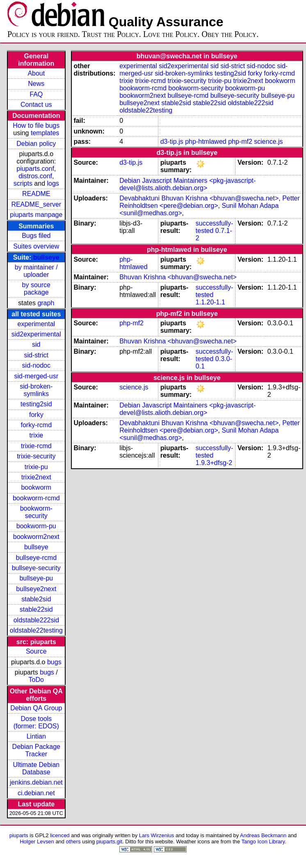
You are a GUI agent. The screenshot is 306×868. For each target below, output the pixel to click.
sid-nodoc (36, 365)
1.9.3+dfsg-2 (214, 463)
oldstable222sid (36, 620)
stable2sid (36, 599)
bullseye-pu (36, 578)
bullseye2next (36, 589)
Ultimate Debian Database (36, 768)
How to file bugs (36, 125)
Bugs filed (36, 236)
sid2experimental (36, 334)
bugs (54, 662)
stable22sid (36, 609)
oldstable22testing (36, 630)
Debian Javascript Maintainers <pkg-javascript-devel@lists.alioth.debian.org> (187, 184)
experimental (36, 324)
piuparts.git (109, 842)
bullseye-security (36, 568)
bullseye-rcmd (36, 558)
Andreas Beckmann (263, 835)
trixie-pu (36, 467)
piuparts (19, 835)
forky (36, 415)
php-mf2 (240, 142)
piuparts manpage (36, 215)
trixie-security (36, 456)
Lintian (36, 736)
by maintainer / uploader (36, 271)
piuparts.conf (35, 169)
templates (45, 133)
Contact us (36, 105)
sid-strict (37, 355)
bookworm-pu (36, 526)
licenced (60, 835)
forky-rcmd (37, 425)
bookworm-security (36, 512)
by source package (36, 289)
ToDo (36, 680)
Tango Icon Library (263, 842)
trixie (36, 435)
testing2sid (36, 404)
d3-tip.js (172, 142)
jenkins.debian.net (36, 782)
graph (46, 303)
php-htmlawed (206, 142)
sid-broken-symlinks (36, 390)
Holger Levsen (37, 842)
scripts (23, 183)
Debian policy (36, 144)
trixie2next (36, 477)
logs (53, 183)
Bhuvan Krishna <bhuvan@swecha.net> (178, 277)
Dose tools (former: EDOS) (36, 722)
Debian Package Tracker (36, 750)
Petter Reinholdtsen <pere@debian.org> (210, 202)
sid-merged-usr (36, 376)
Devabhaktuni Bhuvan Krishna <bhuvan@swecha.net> (199, 198)
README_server (36, 204)
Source (36, 651)
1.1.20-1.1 (210, 302)
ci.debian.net (36, 793)
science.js (268, 142)
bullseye (46, 257)
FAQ (36, 94)
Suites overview (36, 246)
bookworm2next (36, 537)
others (73, 842)
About (36, 73)
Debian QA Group (36, 708)
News (36, 84)
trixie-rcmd (36, 446)
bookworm (36, 487)
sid (36, 344)
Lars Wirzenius (157, 835)
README (36, 194)
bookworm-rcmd (36, 498)
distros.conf (35, 176)
